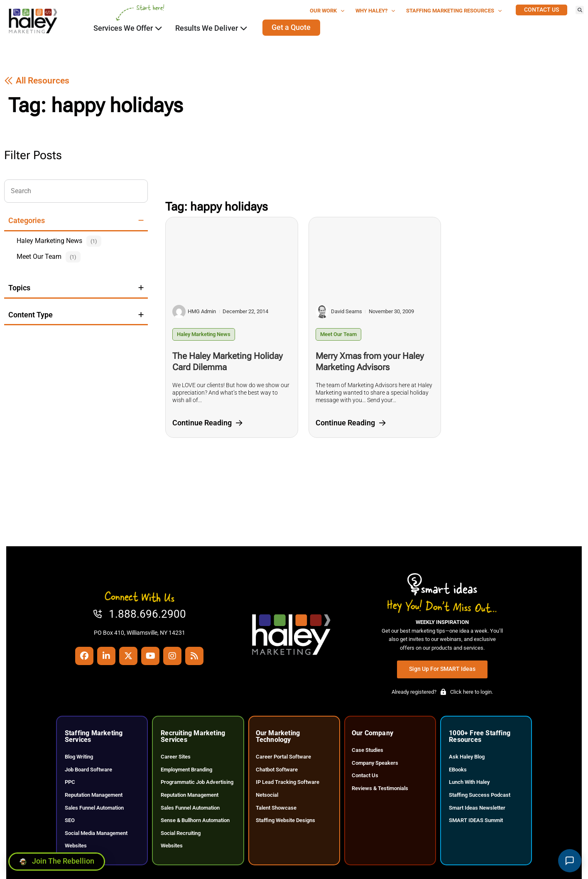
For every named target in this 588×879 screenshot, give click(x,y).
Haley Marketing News (204, 334)
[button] (580, 10)
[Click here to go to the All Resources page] (37, 81)
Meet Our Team (338, 334)
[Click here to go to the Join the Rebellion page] (57, 859)
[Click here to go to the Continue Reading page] (207, 423)
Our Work (327, 11)
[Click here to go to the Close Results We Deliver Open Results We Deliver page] (244, 28)
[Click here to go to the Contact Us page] (541, 10)
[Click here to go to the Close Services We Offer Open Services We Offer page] (159, 28)
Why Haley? (375, 11)
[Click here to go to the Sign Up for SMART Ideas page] (442, 669)
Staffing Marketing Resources (454, 11)
